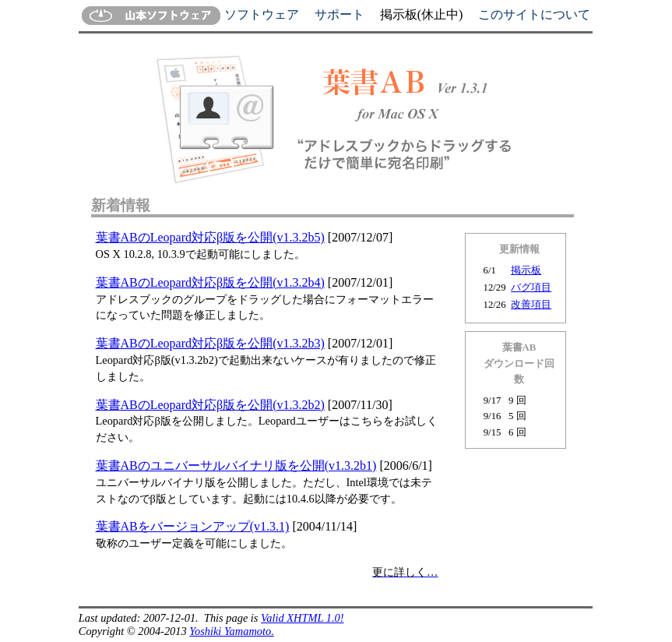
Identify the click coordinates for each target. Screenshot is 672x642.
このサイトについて (534, 14)
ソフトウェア (262, 14)
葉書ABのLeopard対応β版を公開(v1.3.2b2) (210, 405)
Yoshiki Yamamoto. (232, 631)
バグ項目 (531, 287)
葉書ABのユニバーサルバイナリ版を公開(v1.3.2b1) (236, 466)
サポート (340, 14)
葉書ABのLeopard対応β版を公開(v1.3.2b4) (210, 282)
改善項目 (531, 305)
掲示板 (526, 270)
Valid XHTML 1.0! (302, 618)
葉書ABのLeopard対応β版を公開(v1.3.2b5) (210, 237)
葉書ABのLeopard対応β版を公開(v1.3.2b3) (210, 343)
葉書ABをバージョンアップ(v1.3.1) (193, 526)
